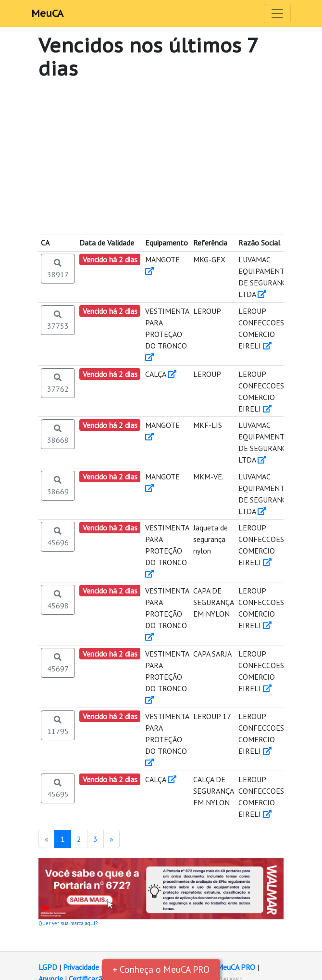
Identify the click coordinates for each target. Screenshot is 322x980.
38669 (58, 486)
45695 (58, 788)
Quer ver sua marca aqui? (68, 923)
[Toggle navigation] (277, 13)
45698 (58, 600)
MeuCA (47, 13)
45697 (58, 663)
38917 (58, 269)
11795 (58, 725)
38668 (58, 434)
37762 (58, 383)
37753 (58, 320)
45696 (58, 537)
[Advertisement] (161, 157)
